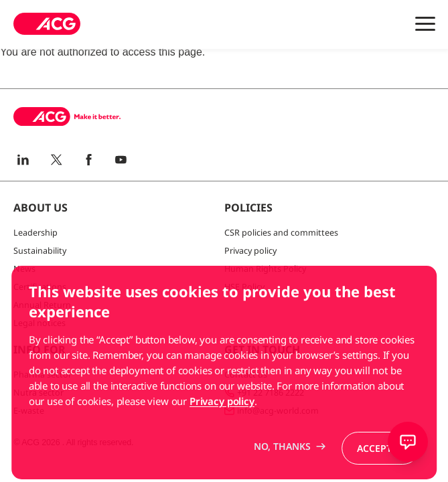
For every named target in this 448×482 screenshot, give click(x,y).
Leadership (35, 233)
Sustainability (40, 251)
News (24, 269)
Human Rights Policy (265, 269)
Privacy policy (250, 251)
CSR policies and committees (281, 233)
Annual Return (42, 305)
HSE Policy (244, 287)
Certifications (40, 287)
